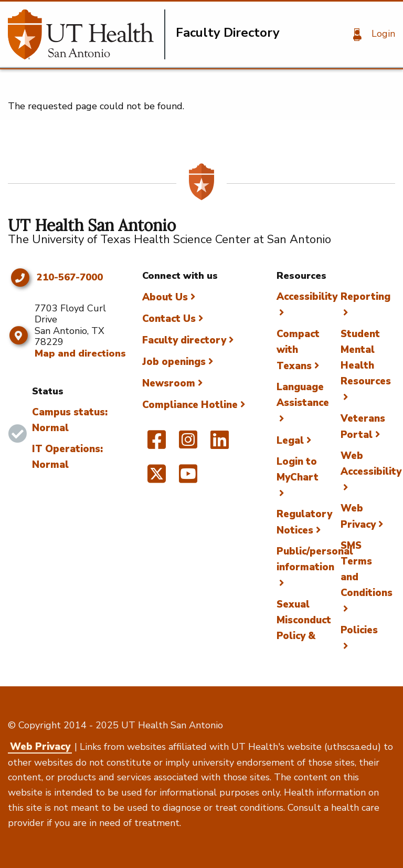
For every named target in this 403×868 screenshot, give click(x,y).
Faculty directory (184, 340)
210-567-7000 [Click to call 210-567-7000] (70, 278)
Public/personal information (315, 559)
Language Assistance (303, 395)
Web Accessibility (371, 464)
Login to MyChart (298, 469)
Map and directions (80, 353)
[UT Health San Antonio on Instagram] (188, 444)
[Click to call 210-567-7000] (20, 278)
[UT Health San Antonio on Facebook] (157, 444)
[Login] (370, 35)
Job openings (174, 362)
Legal (290, 441)
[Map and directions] (19, 336)
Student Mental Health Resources (366, 358)
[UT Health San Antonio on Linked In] (220, 444)
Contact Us (169, 319)
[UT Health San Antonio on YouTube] (188, 478)
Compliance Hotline (190, 405)
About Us (165, 297)
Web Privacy (40, 747)
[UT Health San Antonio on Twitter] (157, 478)
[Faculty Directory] (87, 34)
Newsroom (169, 383)
